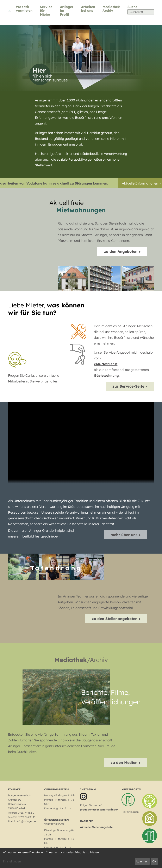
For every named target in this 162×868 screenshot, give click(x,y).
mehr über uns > (126, 535)
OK (154, 861)
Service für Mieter (46, 11)
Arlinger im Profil (67, 11)
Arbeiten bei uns (88, 9)
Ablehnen (142, 861)
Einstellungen (12, 861)
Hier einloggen (130, 812)
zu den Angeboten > (122, 251)
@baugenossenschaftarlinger (99, 810)
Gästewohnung (106, 375)
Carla (30, 375)
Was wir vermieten (24, 9)
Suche (132, 7)
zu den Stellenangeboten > (116, 619)
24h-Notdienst (106, 364)
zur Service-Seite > (130, 386)
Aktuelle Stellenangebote (96, 827)
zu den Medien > (126, 762)
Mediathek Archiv (111, 9)
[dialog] (81, 858)
